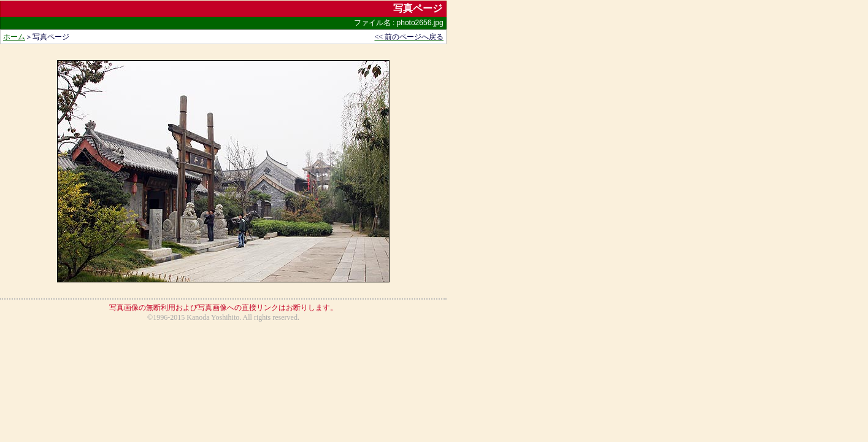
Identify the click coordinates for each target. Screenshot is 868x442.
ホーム (14, 37)
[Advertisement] (223, 356)
